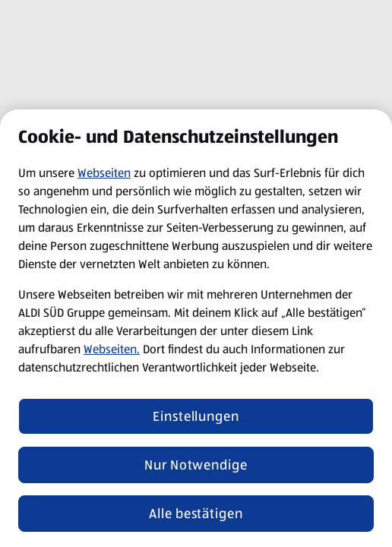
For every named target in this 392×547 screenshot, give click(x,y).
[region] (196, 328)
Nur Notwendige (196, 465)
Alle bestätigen (196, 514)
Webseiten (104, 173)
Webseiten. (112, 349)
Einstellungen (196, 416)
